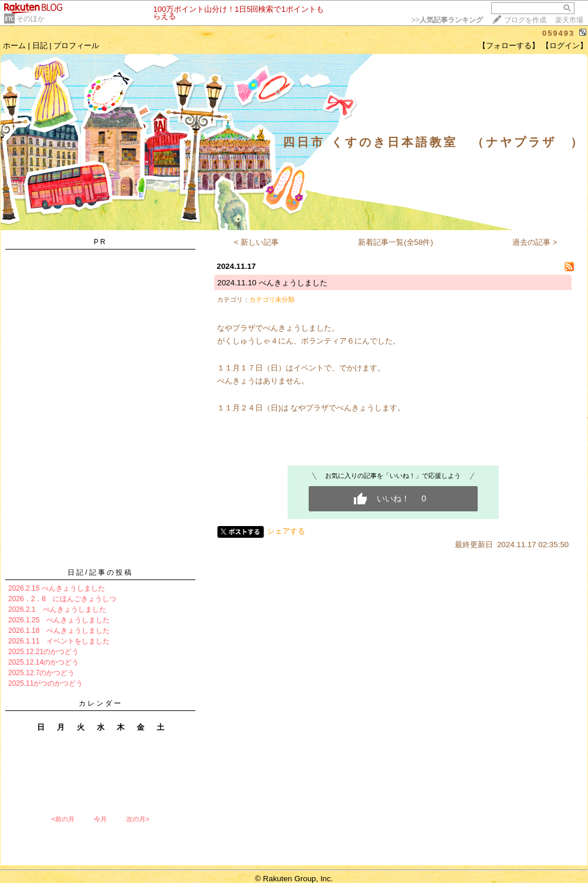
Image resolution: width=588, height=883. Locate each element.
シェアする (286, 531)
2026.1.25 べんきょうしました (59, 620)
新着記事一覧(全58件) (396, 242)
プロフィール (76, 46)
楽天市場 (569, 20)
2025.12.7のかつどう (41, 673)
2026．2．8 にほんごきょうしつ (62, 599)
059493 (558, 33)
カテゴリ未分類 (272, 299)
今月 (100, 819)
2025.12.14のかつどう (43, 662)
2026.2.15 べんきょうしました (57, 588)
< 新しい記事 (257, 242)
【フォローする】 (509, 46)
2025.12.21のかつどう (43, 652)
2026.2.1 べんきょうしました (57, 609)
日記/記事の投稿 (100, 572)
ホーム (14, 46)
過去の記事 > (535, 242)
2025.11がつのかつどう (45, 683)
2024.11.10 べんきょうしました (272, 283)
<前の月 (62, 819)
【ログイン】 (565, 46)
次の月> (138, 819)
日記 (40, 46)
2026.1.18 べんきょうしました (59, 631)
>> (447, 20)
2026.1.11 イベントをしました (59, 641)
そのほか (31, 19)
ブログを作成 (525, 20)
